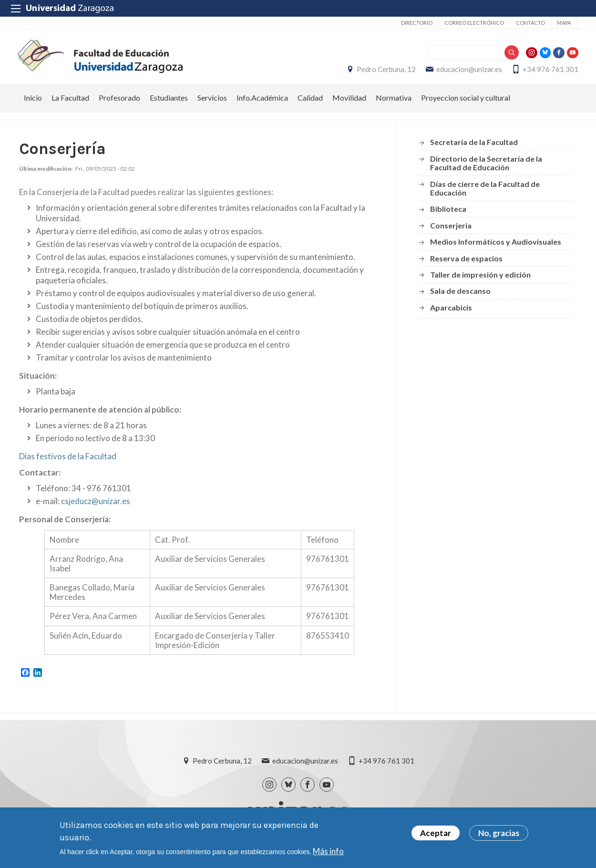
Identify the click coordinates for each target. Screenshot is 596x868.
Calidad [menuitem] (310, 103)
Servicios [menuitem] (212, 103)
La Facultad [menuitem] (70, 103)
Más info (328, 852)
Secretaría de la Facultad (474, 148)
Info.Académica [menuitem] (262, 103)
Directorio (417, 23)
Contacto (530, 23)
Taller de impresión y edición (480, 280)
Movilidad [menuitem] (349, 103)
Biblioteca (448, 214)
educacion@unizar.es (468, 72)
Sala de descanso (460, 296)
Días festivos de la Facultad (68, 461)
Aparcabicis (451, 313)
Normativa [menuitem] (394, 103)
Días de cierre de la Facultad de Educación (485, 193)
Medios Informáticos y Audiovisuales (496, 247)
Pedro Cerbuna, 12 (385, 72)
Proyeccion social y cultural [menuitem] (466, 103)
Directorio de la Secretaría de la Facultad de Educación (486, 168)
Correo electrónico (474, 23)
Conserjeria (451, 231)
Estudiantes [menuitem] (169, 103)
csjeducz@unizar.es (96, 506)
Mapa (564, 23)
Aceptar (436, 834)
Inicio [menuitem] (33, 103)
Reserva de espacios (466, 263)
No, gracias (499, 834)
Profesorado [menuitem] (119, 103)
